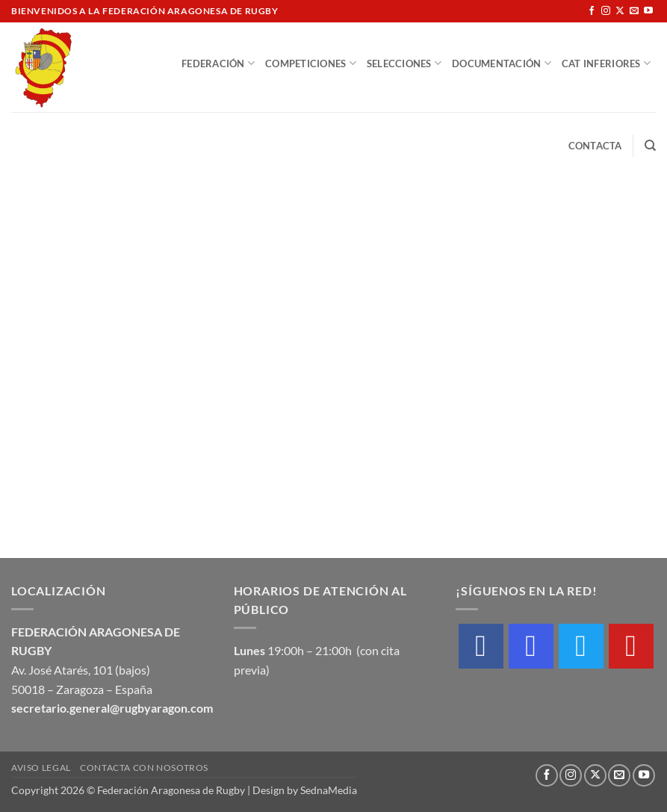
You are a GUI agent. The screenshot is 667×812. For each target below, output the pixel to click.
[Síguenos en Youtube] (648, 11)
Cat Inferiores (606, 63)
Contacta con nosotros (144, 768)
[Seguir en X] (620, 11)
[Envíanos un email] (634, 11)
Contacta (595, 146)
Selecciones (404, 63)
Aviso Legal (41, 768)
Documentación (502, 63)
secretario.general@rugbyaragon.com (112, 708)
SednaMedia (329, 790)
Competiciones (311, 63)
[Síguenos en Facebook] (592, 11)
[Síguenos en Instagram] (606, 11)
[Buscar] (650, 146)
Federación (218, 63)
